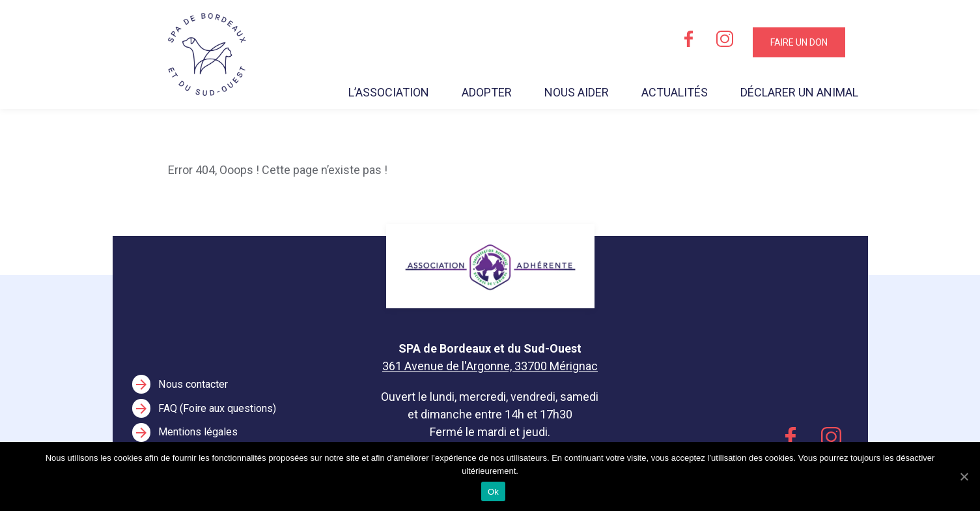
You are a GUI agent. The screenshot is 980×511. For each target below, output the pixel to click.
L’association (389, 92)
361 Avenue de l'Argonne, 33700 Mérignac (490, 366)
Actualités (675, 92)
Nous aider (577, 92)
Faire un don (799, 42)
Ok (493, 492)
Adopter (487, 92)
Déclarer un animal (799, 92)
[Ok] (964, 476)
